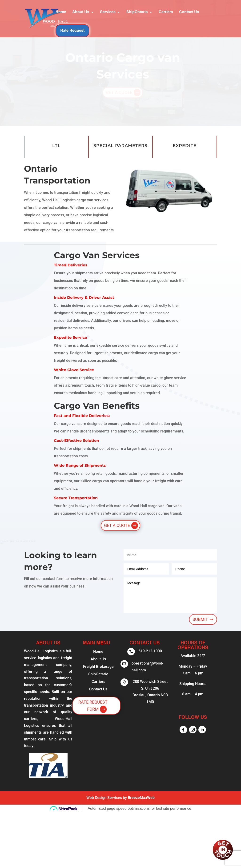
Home (39, 17)
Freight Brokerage (98, 667)
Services (86, 17)
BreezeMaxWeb (141, 798)
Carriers (144, 17)
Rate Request (200, 17)
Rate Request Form (93, 706)
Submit (200, 619)
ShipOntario (115, 17)
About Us (59, 17)
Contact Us (167, 17)
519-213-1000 (150, 651)
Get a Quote (117, 525)
